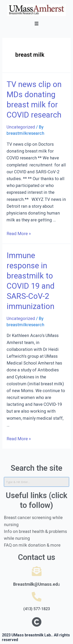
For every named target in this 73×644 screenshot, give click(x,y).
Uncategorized (21, 127)
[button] (36, 24)
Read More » (19, 234)
